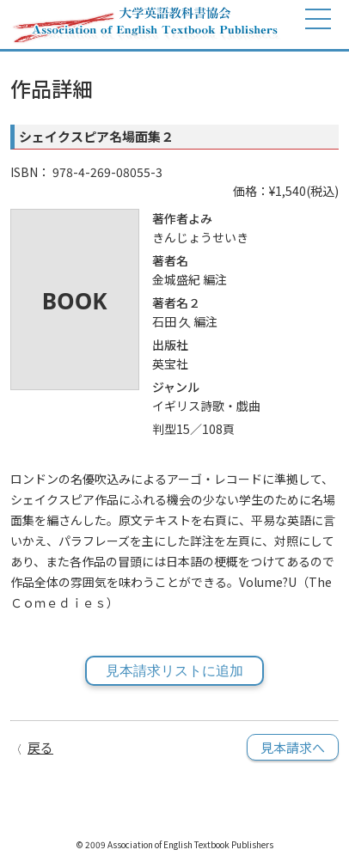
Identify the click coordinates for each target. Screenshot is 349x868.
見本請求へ (293, 747)
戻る (40, 747)
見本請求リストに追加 (174, 671)
